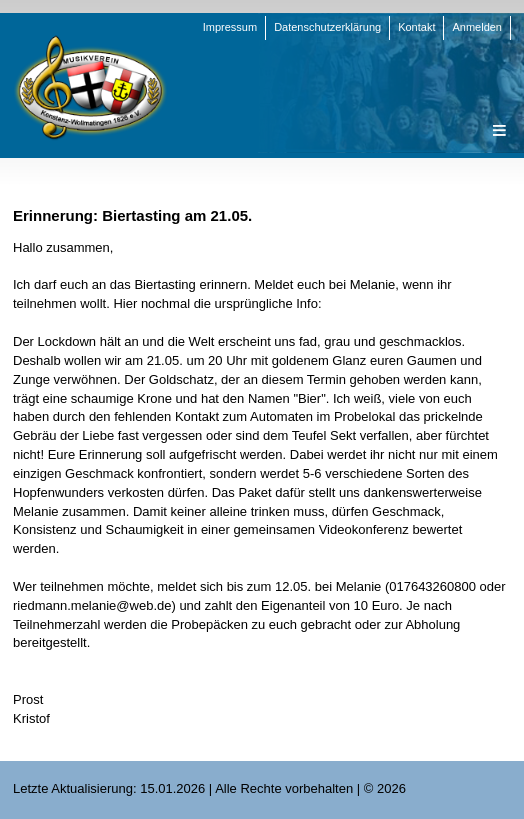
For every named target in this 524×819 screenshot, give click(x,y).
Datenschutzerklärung (327, 27)
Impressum (230, 27)
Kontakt (416, 27)
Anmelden (477, 27)
